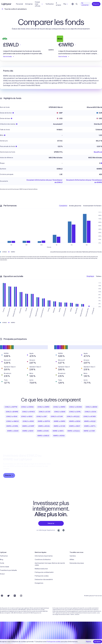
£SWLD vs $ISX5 (60, 412)
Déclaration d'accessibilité (44, 579)
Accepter (98, 642)
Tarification (50, 4)
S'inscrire (96, 4)
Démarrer (51, 523)
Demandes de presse (77, 563)
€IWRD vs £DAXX (13, 431)
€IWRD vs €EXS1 (28, 431)
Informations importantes (44, 556)
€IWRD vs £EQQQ (74, 431)
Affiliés (72, 560)
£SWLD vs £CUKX (57, 417)
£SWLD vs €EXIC (27, 417)
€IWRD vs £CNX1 (89, 431)
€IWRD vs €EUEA (44, 426)
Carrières (73, 556)
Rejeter (89, 642)
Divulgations (39, 583)
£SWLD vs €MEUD (13, 421)
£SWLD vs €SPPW (11, 407)
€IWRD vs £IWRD (60, 421)
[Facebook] (2, 596)
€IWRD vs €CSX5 (59, 426)
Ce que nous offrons (39, 4)
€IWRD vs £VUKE (43, 431)
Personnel (19, 4)
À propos (59, 4)
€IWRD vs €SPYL (90, 426)
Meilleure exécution (41, 569)
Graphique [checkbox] (90, 276)
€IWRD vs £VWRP (28, 426)
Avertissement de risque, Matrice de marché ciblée (50, 564)
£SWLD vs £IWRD (43, 407)
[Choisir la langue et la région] (73, 4)
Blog (2, 560)
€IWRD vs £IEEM (75, 421)
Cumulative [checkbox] (63, 206)
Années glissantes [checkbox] (75, 206)
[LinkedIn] (15, 596)
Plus (66, 4)
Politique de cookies (42, 576)
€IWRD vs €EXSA (59, 436)
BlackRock (98, 152)
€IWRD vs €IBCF (75, 426)
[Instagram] (21, 596)
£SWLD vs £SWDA (27, 407)
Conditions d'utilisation (43, 560)
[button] (23, 45)
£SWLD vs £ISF (42, 417)
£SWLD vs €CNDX (90, 417)
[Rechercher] (77, 4)
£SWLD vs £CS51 (45, 412)
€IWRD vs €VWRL (12, 426)
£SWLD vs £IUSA (90, 412)
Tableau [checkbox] (99, 276)
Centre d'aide (5, 567)
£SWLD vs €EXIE (28, 421)
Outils (2, 563)
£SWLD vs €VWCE (29, 412)
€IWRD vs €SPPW (44, 421)
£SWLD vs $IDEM (91, 407)
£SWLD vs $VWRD (12, 412)
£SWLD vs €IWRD (59, 407)
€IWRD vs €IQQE (90, 421)
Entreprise (29, 4)
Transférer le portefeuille (8, 570)
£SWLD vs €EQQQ (73, 417)
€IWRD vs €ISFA (58, 431)
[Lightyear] (7, 4)
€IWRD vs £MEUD (43, 436)
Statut (2, 574)
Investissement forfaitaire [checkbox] (92, 206)
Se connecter (85, 4)
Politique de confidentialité (44, 572)
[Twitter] (8, 596)
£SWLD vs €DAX (12, 417)
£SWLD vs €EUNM (76, 407)
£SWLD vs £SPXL (75, 412)
